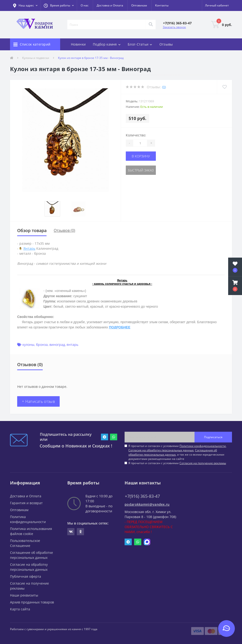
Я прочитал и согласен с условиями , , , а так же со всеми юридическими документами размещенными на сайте (177, 452)
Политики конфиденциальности (203, 446)
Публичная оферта (26, 576)
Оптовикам (139, 5)
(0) (164, 87)
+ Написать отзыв (38, 401)
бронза (42, 345)
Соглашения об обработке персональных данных (173, 452)
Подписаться (213, 437)
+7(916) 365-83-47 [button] (142, 496)
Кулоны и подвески (36, 58)
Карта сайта (20, 609)
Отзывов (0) (64, 230)
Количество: (136, 135)
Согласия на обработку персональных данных (161, 450)
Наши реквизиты (24, 595)
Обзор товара (32, 230)
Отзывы (166, 44)
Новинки (78, 44)
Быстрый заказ (141, 170)
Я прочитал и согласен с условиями (177, 463)
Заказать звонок (174, 27)
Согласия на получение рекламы (203, 463)
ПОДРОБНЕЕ (120, 327)
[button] (59, 5)
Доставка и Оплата (110, 5)
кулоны (28, 345)
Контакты (162, 5)
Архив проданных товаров (32, 602)
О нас (85, 5)
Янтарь (29, 248)
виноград (57, 345)
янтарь (72, 345)
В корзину (141, 156)
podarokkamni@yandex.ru (147, 504)
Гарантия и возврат (26, 503)
